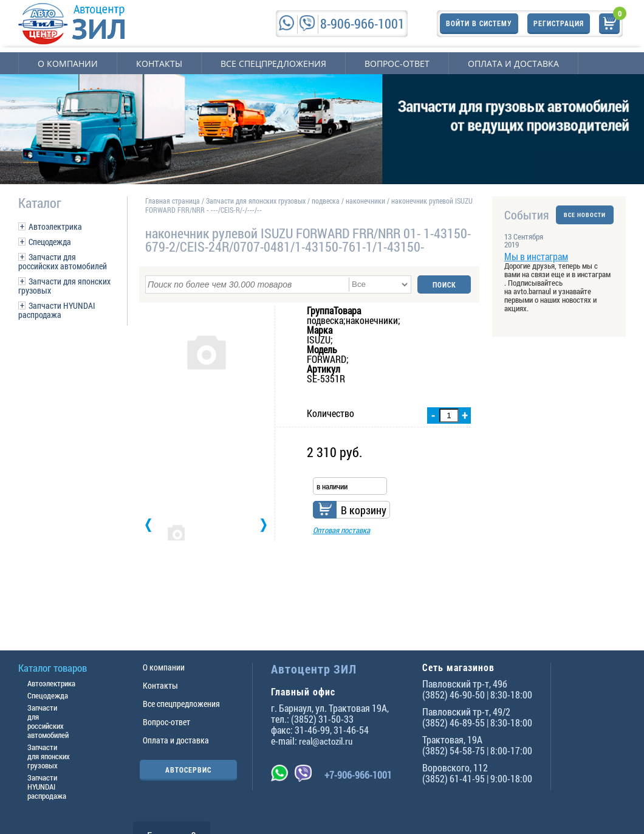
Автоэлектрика (55, 226)
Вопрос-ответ (397, 64)
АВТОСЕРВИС (188, 770)
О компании (68, 64)
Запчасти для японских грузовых (64, 286)
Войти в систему (479, 23)
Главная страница (173, 201)
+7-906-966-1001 (358, 775)
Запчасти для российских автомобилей (63, 261)
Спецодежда (50, 242)
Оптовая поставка (341, 530)
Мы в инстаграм (536, 256)
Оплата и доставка (513, 64)
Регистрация (559, 23)
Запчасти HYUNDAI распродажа (57, 310)
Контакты (159, 64)
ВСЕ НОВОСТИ (585, 215)
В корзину (364, 510)
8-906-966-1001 (362, 23)
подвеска (326, 201)
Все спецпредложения (273, 64)
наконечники (365, 201)
